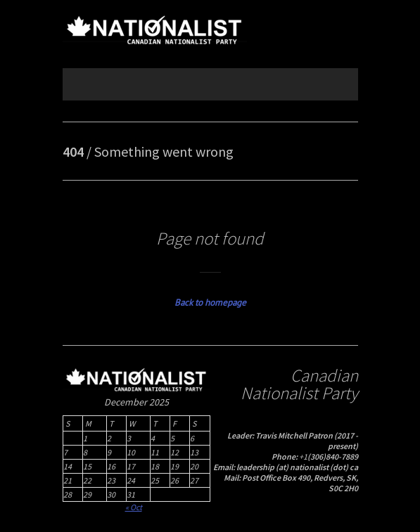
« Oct (134, 507)
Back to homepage (210, 303)
